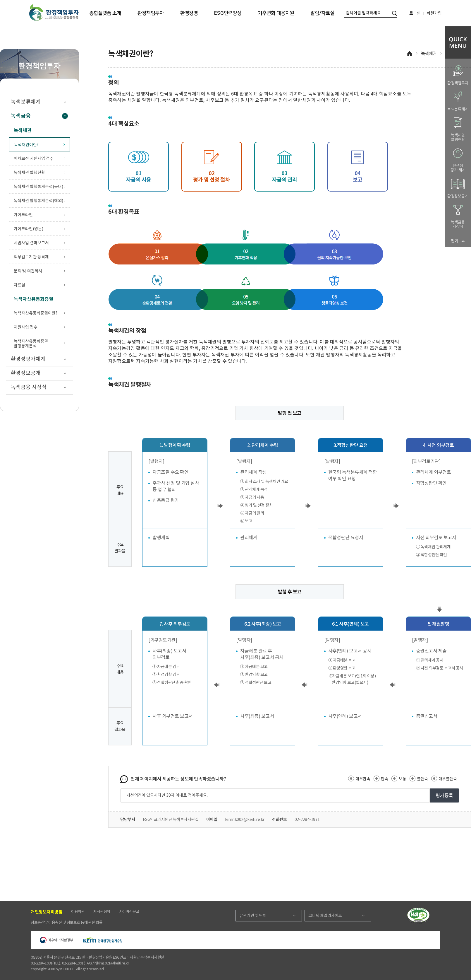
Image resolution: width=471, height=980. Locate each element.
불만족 (419, 778)
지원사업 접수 (26, 327)
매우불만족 (444, 778)
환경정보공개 (39, 373)
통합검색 (394, 13)
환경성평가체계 (39, 359)
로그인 (415, 13)
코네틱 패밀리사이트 (325, 916)
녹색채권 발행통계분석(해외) (38, 201)
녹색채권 (429, 53)
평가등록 (444, 795)
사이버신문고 (129, 912)
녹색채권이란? (26, 145)
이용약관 (78, 912)
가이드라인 (23, 215)
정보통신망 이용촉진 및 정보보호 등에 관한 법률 (67, 922)
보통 (399, 778)
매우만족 (359, 778)
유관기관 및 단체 (253, 916)
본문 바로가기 (0, 0)
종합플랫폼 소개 (105, 13)
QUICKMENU (458, 42)
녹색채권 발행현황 (29, 173)
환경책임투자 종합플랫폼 (54, 12)
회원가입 (434, 13)
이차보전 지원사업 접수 (34, 158)
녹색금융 (39, 116)
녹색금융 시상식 (39, 387)
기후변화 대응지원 (276, 13)
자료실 (19, 285)
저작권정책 (102, 912)
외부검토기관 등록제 (31, 257)
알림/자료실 (322, 13)
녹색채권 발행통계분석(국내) (38, 187)
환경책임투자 (151, 13)
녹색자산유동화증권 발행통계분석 (31, 344)
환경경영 (189, 13)
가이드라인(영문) (29, 229)
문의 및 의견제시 (28, 271)
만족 (381, 778)
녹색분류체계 (39, 102)
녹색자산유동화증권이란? (36, 313)
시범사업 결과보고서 (31, 243)
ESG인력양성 (228, 13)
